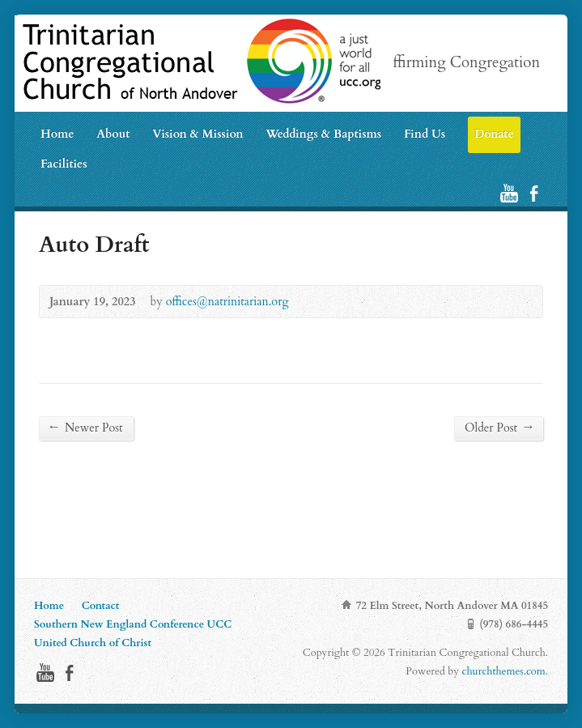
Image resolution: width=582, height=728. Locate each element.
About (113, 134)
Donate (494, 134)
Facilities (64, 164)
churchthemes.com (504, 671)
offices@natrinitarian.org (227, 302)
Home (57, 134)
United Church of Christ (93, 643)
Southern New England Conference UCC (133, 624)
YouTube (509, 193)
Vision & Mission (198, 134)
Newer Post (86, 428)
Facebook (534, 193)
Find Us (425, 134)
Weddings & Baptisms (323, 134)
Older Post (499, 428)
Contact (101, 606)
